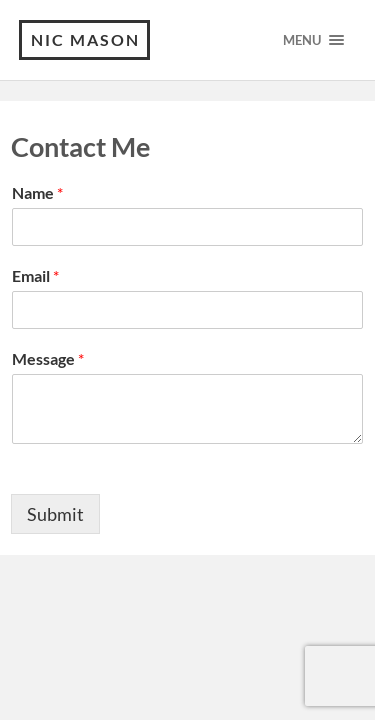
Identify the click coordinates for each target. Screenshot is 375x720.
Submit (55, 514)
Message (48, 358)
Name (37, 192)
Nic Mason (85, 39)
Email (35, 275)
